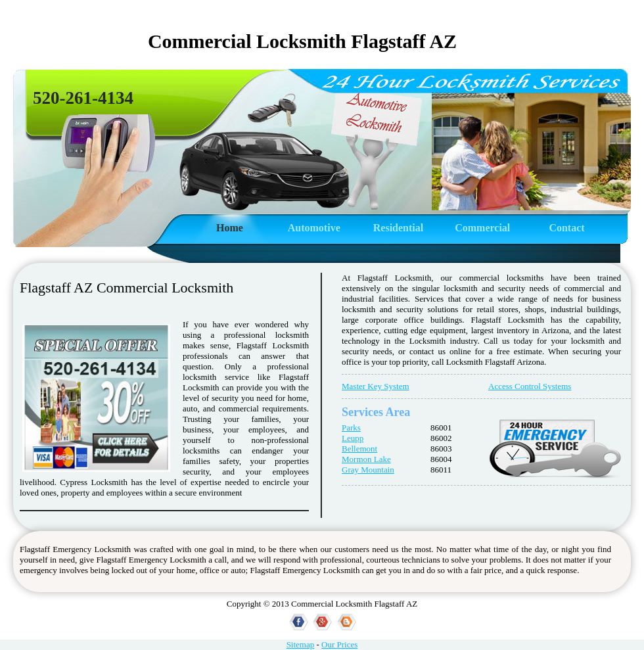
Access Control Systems (530, 386)
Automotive (314, 228)
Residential (398, 228)
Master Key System (376, 386)
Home (230, 228)
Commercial (482, 228)
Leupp (353, 438)
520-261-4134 (83, 98)
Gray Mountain (368, 470)
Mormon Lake (366, 459)
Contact (566, 228)
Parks (351, 428)
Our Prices (339, 644)
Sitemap (301, 644)
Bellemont (359, 449)
